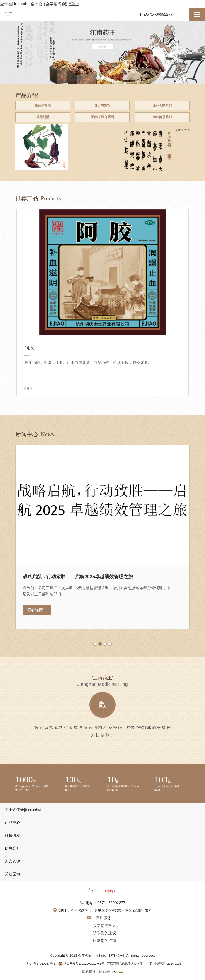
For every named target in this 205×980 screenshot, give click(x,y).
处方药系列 (102, 107)
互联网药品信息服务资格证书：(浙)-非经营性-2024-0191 (150, 967)
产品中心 (12, 826)
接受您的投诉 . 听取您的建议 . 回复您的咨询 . (105, 937)
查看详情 (35, 614)
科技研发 (12, 839)
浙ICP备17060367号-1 (31, 967)
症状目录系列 (164, 120)
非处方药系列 (164, 107)
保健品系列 (41, 107)
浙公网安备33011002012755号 (78, 967)
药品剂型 (41, 120)
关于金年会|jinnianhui (23, 814)
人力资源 (12, 865)
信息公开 (12, 852)
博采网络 (105, 975)
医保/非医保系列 (103, 120)
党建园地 (12, 878)
